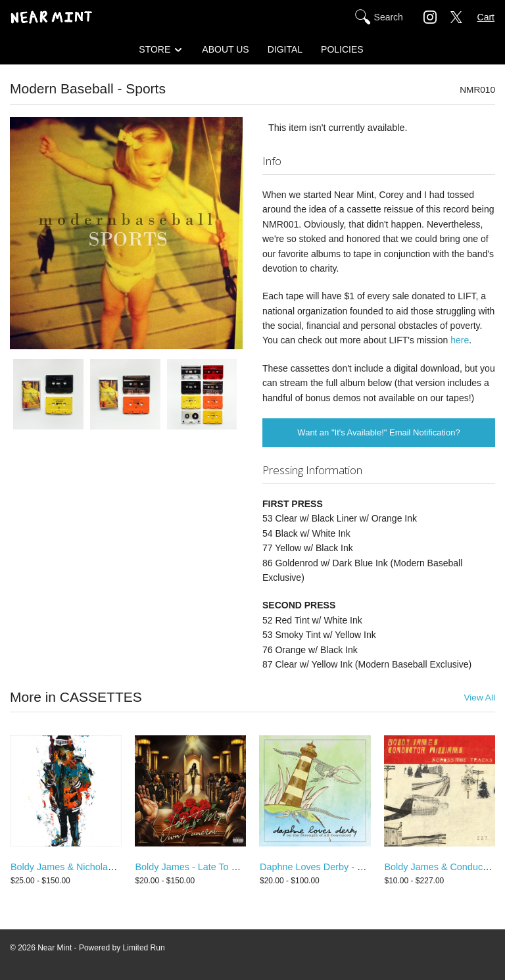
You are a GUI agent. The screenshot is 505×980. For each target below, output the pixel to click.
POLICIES (342, 49)
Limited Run (144, 948)
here (460, 340)
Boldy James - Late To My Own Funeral (218, 867)
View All (479, 698)
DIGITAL (285, 49)
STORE (155, 49)
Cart (486, 17)
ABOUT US (225, 49)
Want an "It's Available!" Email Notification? (378, 432)
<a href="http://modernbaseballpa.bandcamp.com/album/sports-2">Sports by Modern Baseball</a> (126, 465)
